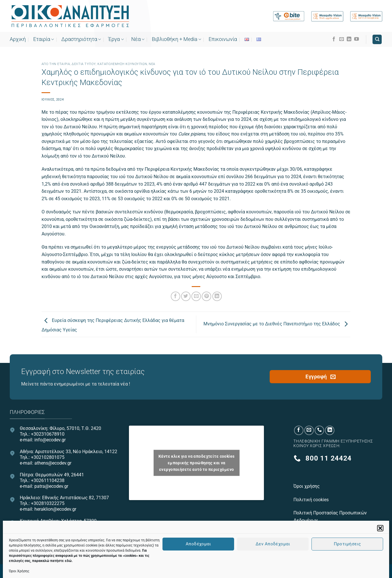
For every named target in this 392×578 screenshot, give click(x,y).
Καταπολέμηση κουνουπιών (122, 64)
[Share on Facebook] (176, 296)
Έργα (116, 39)
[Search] (377, 39)
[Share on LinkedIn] (217, 296)
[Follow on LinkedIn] (349, 39)
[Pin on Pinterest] (206, 296)
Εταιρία (44, 39)
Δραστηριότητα (81, 39)
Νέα (138, 39)
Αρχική (18, 39)
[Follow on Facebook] (334, 39)
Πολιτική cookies (312, 500)
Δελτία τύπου (84, 64)
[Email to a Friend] (196, 296)
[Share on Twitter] (186, 296)
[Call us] (319, 430)
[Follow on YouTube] (356, 39)
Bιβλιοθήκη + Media (177, 39)
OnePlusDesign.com (223, 570)
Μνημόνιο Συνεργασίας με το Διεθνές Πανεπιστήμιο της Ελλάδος (277, 324)
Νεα (152, 64)
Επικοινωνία (223, 39)
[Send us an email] (342, 39)
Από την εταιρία (56, 64)
